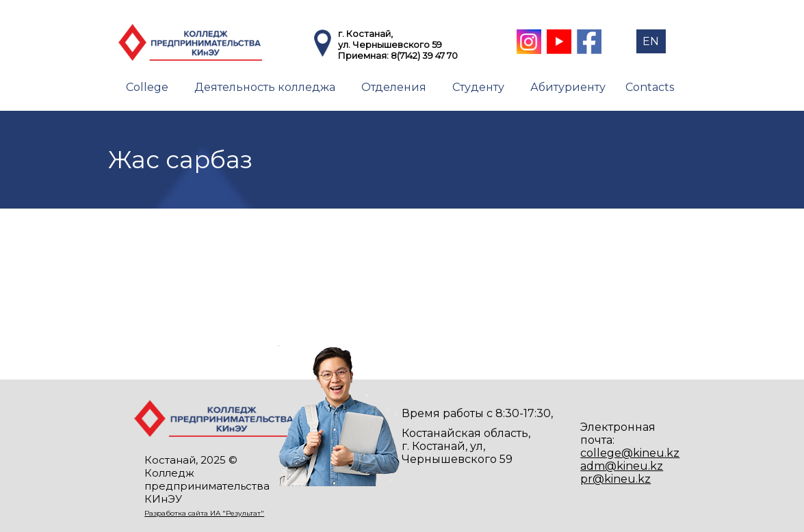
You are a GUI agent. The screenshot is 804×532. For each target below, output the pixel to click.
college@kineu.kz (630, 453)
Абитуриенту (568, 87)
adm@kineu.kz (622, 466)
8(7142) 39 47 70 (424, 55)
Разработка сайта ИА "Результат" (204, 513)
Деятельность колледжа (265, 87)
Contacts (650, 87)
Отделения (394, 87)
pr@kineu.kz (615, 479)
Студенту (478, 87)
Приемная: (364, 55)
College (147, 87)
